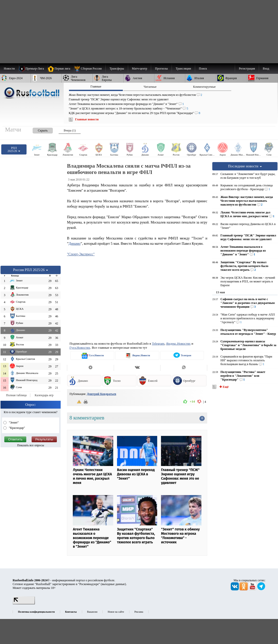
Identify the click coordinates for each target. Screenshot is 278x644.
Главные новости (87, 119)
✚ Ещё (224, 387)
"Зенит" (13, 423)
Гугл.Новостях (80, 348)
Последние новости (245, 166)
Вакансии (92, 612)
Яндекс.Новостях (178, 343)
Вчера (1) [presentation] (70, 130)
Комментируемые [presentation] (204, 87)
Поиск (203, 69)
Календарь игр (44, 395)
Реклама (139, 612)
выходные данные (113, 584)
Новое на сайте (116, 612)
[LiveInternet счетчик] (24, 603)
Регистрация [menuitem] (247, 69)
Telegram (158, 343)
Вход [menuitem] (266, 69)
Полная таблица (16, 395)
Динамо (74, 243)
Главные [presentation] (96, 86)
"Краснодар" (17, 428)
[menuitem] (90, 69)
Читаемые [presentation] (150, 87)
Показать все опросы (31, 445)
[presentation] (38, 130)
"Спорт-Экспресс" (81, 254)
